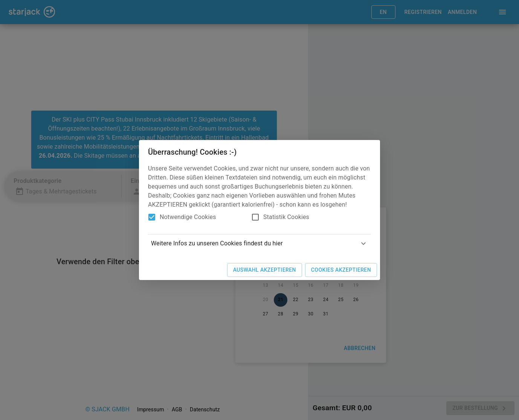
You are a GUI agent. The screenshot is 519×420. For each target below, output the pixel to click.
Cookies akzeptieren (341, 270)
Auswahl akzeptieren (265, 270)
